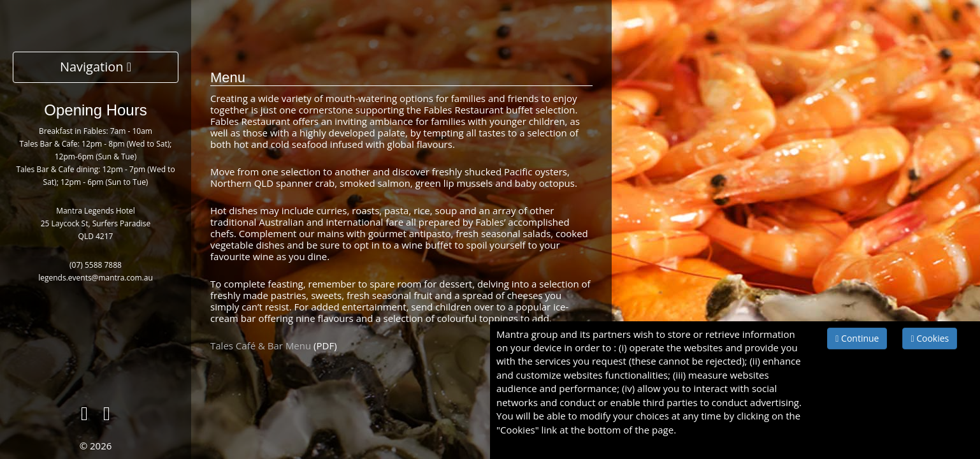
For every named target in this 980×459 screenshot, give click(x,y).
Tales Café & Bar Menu (261, 346)
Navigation (96, 67)
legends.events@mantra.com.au (96, 278)
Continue (857, 338)
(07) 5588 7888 (96, 265)
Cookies (930, 338)
